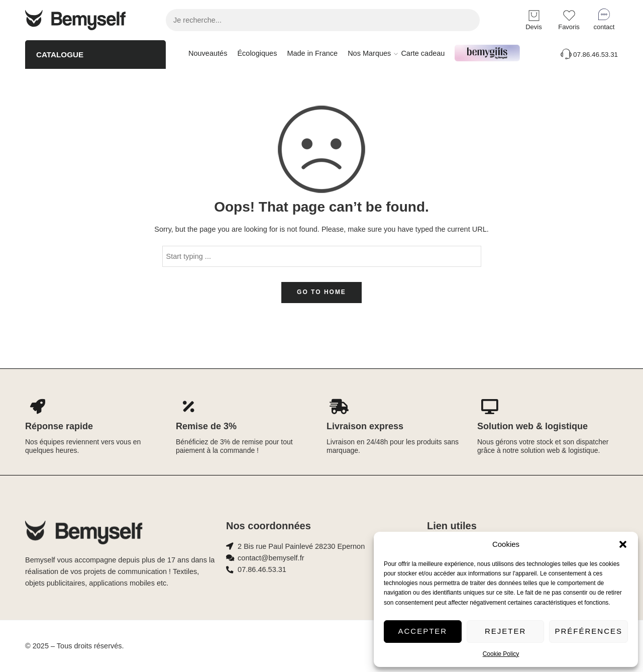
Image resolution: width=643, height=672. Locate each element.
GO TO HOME (321, 292)
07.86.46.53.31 (588, 55)
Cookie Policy (501, 654)
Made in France (312, 53)
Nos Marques (369, 54)
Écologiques (257, 53)
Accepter (423, 631)
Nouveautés (208, 53)
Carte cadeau (423, 53)
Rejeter (505, 631)
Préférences (588, 631)
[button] (623, 544)
